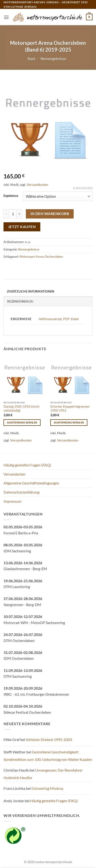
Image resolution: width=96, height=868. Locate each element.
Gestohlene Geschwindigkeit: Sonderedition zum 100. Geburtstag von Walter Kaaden (48, 756)
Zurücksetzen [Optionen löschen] (83, 188)
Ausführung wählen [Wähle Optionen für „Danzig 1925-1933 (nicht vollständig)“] (22, 422)
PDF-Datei (71, 319)
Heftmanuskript (50, 319)
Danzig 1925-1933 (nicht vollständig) (21, 409)
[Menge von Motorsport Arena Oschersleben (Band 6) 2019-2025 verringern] (6, 214)
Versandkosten (38, 185)
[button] (6, 17)
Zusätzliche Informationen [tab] (31, 291)
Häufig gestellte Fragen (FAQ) (27, 465)
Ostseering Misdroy (47, 788)
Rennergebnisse (53, 58)
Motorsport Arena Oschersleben (41, 257)
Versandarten (14, 474)
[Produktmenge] (13, 214)
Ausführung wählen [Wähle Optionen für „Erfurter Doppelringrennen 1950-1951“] (69, 422)
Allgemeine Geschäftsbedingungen (31, 483)
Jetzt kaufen (22, 227)
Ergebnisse (11, 196)
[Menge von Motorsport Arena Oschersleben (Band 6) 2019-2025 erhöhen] (19, 214)
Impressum (12, 501)
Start (31, 58)
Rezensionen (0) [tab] (20, 301)
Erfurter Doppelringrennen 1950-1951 (70, 409)
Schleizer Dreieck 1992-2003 (49, 739)
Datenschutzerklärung (21, 492)
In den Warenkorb (50, 214)
